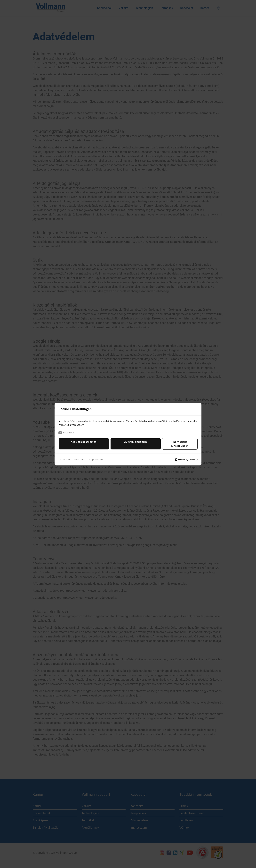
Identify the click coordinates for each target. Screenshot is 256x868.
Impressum (96, 458)
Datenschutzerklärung (72, 458)
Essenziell (67, 435)
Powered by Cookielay (186, 458)
